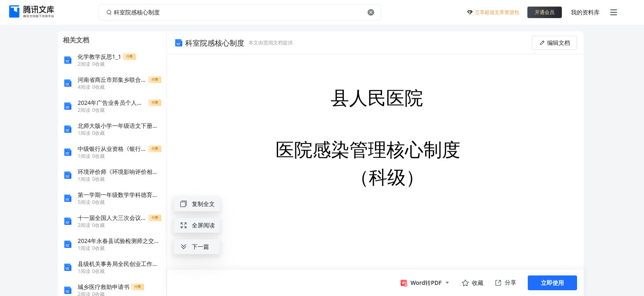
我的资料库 (585, 12)
